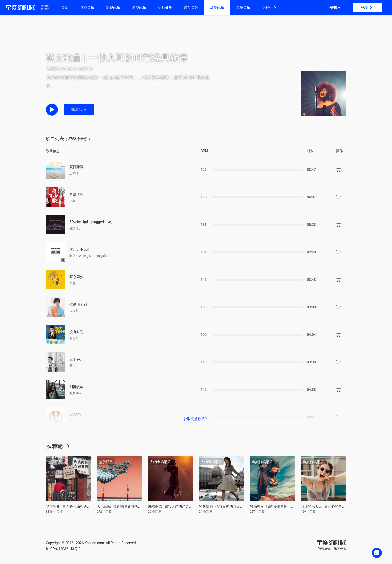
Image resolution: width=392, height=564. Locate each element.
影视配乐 (113, 8)
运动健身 (165, 8)
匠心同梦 (76, 277)
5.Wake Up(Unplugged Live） (92, 222)
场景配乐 (217, 8)
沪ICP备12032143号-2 (63, 549)
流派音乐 (243, 8)
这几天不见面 (80, 249)
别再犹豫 (76, 387)
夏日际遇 (76, 167)
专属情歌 (76, 194)
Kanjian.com (94, 543)
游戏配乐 (139, 8)
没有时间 (76, 332)
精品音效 (191, 8)
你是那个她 (78, 304)
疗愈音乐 (87, 8)
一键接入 (334, 7)
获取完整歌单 (196, 419)
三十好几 (76, 359)
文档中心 (269, 8)
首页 (65, 8)
